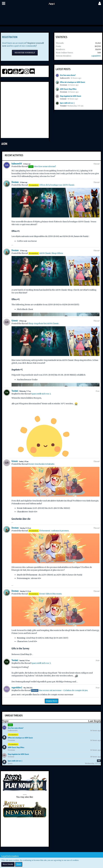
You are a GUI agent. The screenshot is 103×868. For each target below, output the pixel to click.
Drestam (64, 85)
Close (19, 864)
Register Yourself (25, 53)
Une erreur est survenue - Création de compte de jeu (63, 690)
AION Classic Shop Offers (68, 89)
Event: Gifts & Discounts (50, 594)
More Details (8, 864)
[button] (4, 3)
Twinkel (63, 106)
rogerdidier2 (17, 687)
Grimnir (63, 99)
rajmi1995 (96, 56)
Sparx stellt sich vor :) (67, 103)
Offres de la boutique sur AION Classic (72, 82)
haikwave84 (65, 78)
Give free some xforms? (68, 75)
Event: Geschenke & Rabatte (41, 464)
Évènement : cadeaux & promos (54, 531)
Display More (52, 701)
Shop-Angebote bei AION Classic (71, 96)
